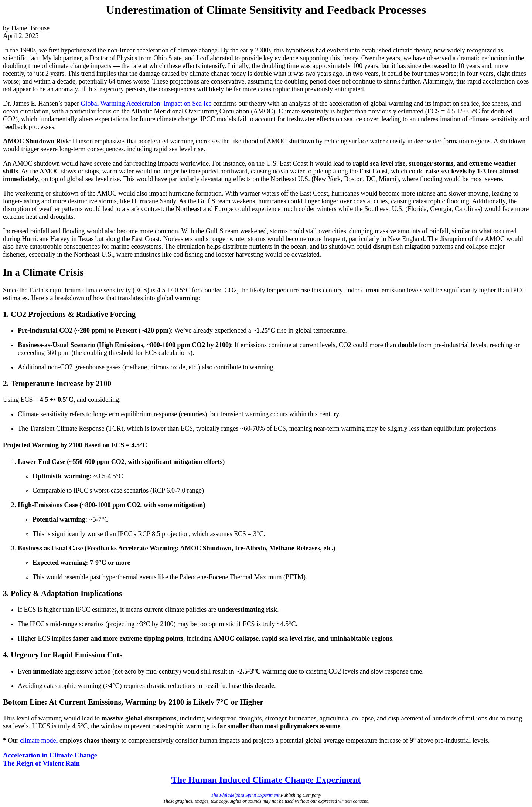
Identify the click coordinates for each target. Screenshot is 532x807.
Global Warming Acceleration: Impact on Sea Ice (146, 104)
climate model (39, 740)
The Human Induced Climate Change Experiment (266, 780)
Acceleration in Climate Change (50, 755)
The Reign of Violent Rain (41, 763)
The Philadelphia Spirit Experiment (245, 795)
